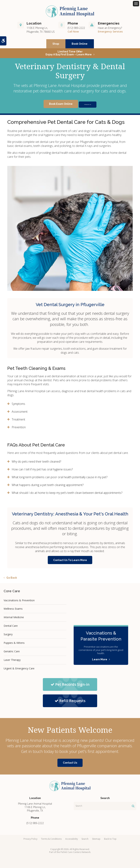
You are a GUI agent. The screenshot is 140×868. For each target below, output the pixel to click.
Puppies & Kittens (14, 644)
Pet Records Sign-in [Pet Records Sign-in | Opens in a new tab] (70, 686)
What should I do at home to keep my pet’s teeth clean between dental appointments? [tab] (67, 494)
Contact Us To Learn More (70, 562)
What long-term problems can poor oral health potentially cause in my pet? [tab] (60, 479)
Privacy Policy (30, 840)
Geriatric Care (12, 653)
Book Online (80, 45)
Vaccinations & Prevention (19, 602)
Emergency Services (110, 33)
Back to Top (110, 840)
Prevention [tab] (19, 429)
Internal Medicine (14, 619)
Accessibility (72, 840)
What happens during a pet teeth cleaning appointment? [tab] (48, 486)
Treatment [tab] (18, 421)
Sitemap (96, 840)
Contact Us (70, 764)
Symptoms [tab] (18, 405)
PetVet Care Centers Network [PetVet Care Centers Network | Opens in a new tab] (75, 854)
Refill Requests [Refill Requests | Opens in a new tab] (70, 702)
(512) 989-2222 (76, 29)
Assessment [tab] (20, 413)
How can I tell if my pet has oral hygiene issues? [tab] (42, 471)
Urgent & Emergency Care (19, 670)
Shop (56, 45)
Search (85, 840)
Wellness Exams (13, 610)
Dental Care (11, 627)
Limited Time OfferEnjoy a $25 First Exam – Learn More (69, 54)
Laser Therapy (12, 661)
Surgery (8, 636)
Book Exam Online (52, 105)
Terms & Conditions (51, 840)
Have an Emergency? (110, 29)
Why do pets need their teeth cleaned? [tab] (36, 463)
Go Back (12, 579)
